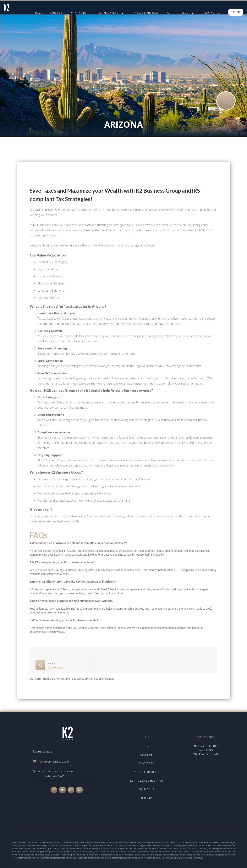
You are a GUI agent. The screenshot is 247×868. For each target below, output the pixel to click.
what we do (147, 763)
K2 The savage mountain (147, 781)
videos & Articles (146, 772)
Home (146, 746)
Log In (236, 12)
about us (146, 755)
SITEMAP (147, 798)
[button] (111, 13)
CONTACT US (146, 789)
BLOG (185, 13)
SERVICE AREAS (108, 13)
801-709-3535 (56, 682)
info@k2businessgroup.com (53, 762)
